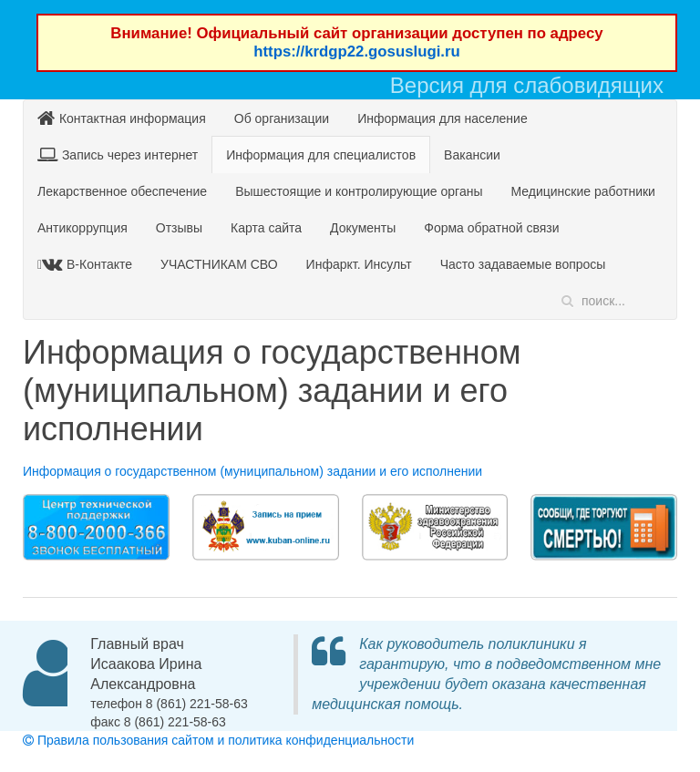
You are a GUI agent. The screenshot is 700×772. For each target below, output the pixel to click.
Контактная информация (122, 118)
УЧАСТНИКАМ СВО (219, 264)
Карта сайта (266, 228)
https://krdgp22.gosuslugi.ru (357, 51)
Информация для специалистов (321, 155)
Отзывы (179, 228)
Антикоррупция (82, 228)
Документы (363, 228)
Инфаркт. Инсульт (359, 264)
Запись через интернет (118, 154)
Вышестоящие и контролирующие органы (359, 191)
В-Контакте (87, 264)
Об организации (282, 118)
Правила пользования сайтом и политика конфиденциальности (218, 740)
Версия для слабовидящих (527, 85)
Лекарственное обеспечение (122, 191)
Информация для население (443, 118)
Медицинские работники (582, 191)
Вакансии (472, 155)
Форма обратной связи (491, 228)
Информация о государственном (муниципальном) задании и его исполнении (252, 471)
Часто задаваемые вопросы (523, 264)
